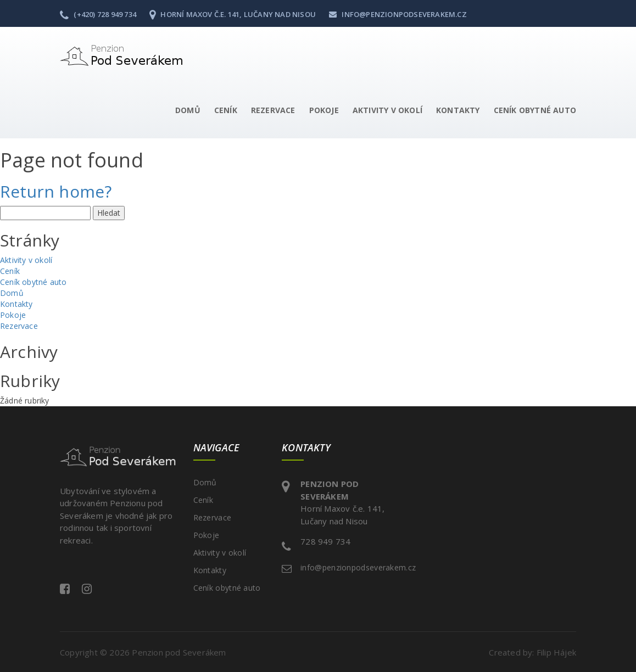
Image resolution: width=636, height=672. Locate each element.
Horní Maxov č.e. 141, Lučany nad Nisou (233, 14)
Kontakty (458, 110)
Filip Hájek (556, 652)
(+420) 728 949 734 (98, 14)
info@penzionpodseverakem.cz (398, 14)
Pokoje (324, 110)
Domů (188, 110)
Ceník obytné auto (535, 110)
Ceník (226, 110)
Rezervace (273, 110)
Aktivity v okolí (387, 110)
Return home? (56, 191)
